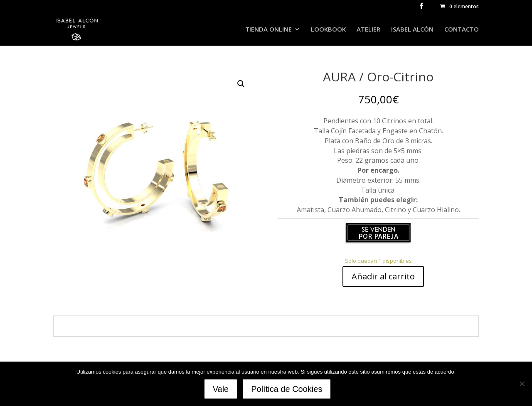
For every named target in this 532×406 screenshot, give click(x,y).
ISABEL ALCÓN (412, 30)
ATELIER (368, 30)
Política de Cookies (287, 389)
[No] (522, 384)
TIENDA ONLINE (268, 30)
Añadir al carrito (383, 276)
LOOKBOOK (328, 30)
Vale (221, 389)
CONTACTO (462, 30)
